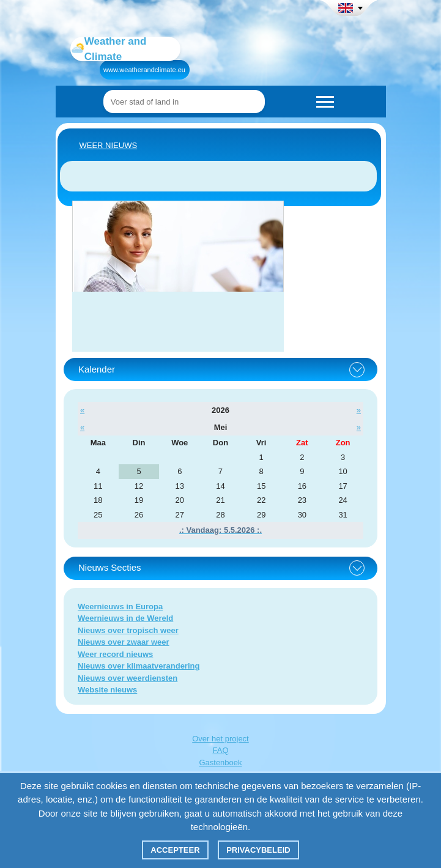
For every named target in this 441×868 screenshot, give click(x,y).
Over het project (220, 739)
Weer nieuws (109, 145)
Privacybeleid (258, 850)
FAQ (220, 750)
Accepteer (175, 850)
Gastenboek (220, 762)
